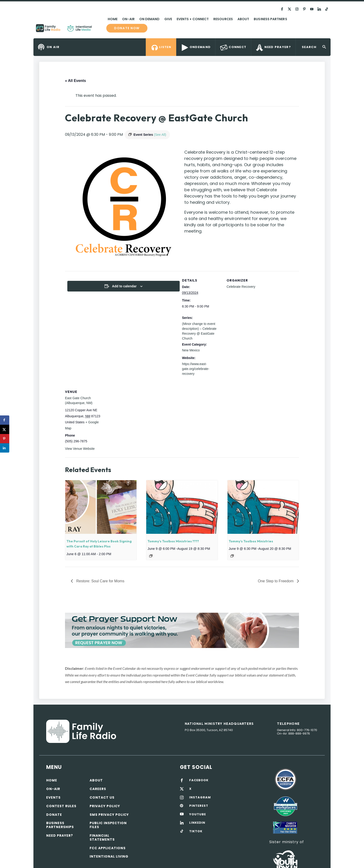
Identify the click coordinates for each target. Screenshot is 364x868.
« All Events (75, 81)
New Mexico (191, 350)
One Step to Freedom (276, 581)
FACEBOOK (199, 780)
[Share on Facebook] (5, 420)
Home (113, 19)
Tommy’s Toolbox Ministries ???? (173, 541)
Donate (54, 815)
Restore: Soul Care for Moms (100, 581)
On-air (53, 789)
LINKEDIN (197, 823)
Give (168, 19)
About (243, 19)
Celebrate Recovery (241, 287)
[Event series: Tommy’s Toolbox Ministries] (232, 556)
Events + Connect (193, 19)
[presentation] (101, 507)
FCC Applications (108, 848)
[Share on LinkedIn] (5, 448)
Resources (223, 19)
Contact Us (102, 797)
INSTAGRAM (200, 797)
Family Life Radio (99, 30)
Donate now (127, 28)
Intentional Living (109, 856)
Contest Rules (61, 806)
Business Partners (270, 19)
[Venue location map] (134, 414)
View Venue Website (80, 449)
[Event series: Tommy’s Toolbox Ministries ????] (151, 556)
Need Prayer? (60, 836)
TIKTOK (196, 831)
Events (53, 797)
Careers (98, 789)
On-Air (128, 19)
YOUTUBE (198, 814)
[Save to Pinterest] (5, 439)
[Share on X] (5, 429)
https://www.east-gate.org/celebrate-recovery (196, 369)
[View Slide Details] (182, 630)
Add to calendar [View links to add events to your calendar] (124, 286)
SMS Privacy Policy (109, 815)
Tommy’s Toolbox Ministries (251, 541)
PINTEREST (199, 806)
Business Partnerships (60, 825)
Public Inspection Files (108, 825)
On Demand (149, 19)
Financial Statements (102, 837)
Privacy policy (105, 806)
